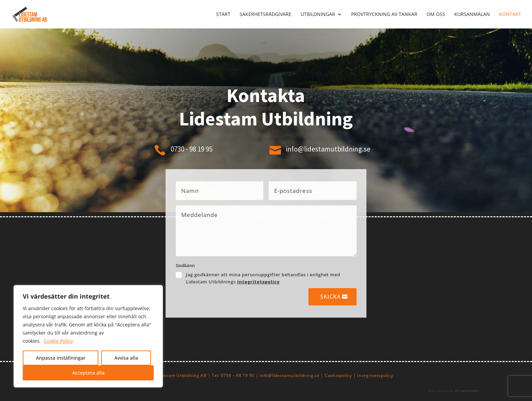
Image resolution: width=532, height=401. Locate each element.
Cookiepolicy (338, 375)
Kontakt (510, 15)
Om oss (436, 15)
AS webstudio (467, 390)
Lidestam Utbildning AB (181, 375)
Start (223, 15)
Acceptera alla (88, 373)
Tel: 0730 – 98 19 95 (233, 375)
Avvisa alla (126, 358)
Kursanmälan (472, 15)
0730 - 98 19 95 (192, 149)
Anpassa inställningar (61, 358)
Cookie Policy (58, 341)
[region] (88, 336)
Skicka (330, 297)
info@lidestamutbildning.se (328, 149)
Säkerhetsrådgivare (265, 15)
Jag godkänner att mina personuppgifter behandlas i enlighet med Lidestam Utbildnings (263, 278)
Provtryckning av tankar (384, 15)
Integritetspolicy (258, 282)
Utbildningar (318, 15)
